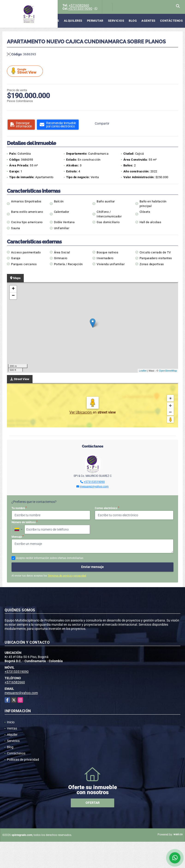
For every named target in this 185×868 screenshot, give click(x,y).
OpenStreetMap (168, 371)
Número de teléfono (24, 522)
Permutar (95, 21)
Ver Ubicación (81, 412)
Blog (133, 21)
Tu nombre (19, 508)
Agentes (148, 21)
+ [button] (13, 289)
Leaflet (143, 371)
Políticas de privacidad (23, 760)
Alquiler (12, 735)
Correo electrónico (107, 508)
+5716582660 (79, 5)
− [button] (13, 296)
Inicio (11, 722)
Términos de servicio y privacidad (67, 576)
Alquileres (73, 21)
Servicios (116, 21)
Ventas (53, 21)
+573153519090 (80, 9)
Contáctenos (172, 21)
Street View (26, 71)
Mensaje (18, 537)
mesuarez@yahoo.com (94, 487)
